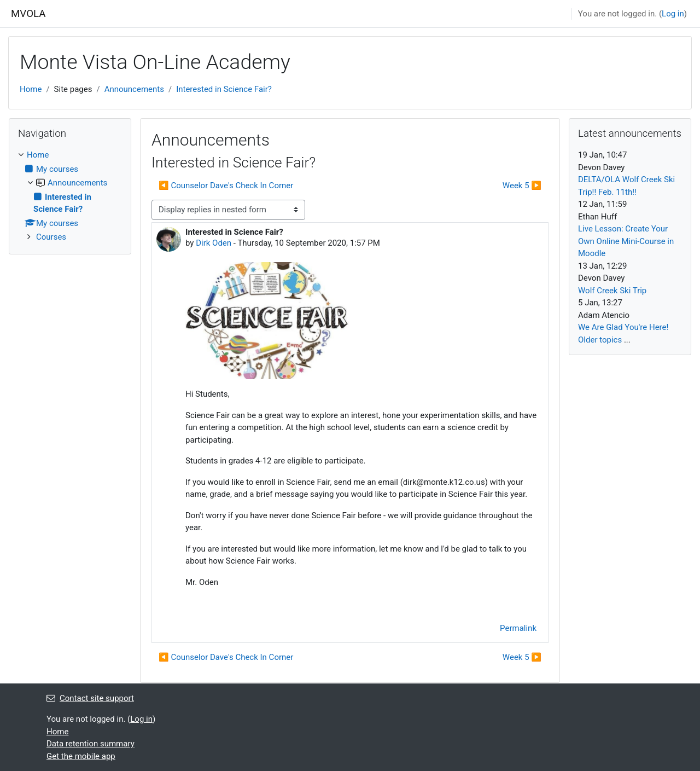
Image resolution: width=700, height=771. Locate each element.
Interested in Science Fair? (224, 89)
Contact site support (90, 698)
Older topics (600, 340)
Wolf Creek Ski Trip (612, 291)
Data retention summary (91, 744)
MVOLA (28, 14)
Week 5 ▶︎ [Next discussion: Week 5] (522, 185)
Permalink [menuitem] (518, 628)
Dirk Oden (214, 243)
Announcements (134, 89)
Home (31, 89)
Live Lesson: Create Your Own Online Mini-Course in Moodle (626, 241)
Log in (673, 14)
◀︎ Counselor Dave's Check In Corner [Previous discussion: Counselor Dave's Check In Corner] (226, 185)
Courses (51, 237)
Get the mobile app (81, 756)
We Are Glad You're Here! (623, 327)
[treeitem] (70, 196)
